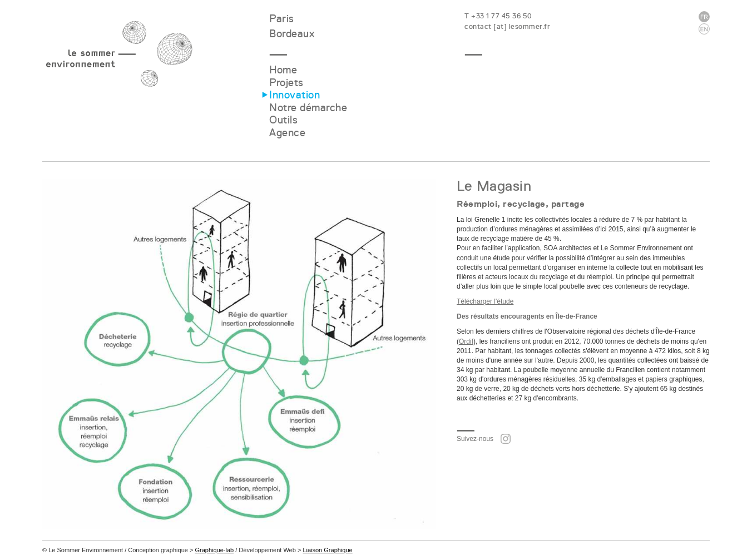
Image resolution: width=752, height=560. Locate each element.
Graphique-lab (214, 550)
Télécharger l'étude (485, 301)
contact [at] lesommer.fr (507, 26)
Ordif (466, 341)
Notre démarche (308, 108)
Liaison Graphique (327, 550)
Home (283, 70)
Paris (282, 19)
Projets (286, 83)
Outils (283, 120)
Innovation (295, 95)
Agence (287, 133)
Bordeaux (292, 34)
